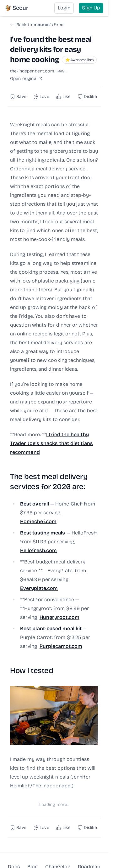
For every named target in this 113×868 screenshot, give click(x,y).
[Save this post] (18, 97)
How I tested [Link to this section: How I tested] (32, 671)
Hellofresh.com (38, 550)
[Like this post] (63, 97)
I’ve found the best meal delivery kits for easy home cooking (51, 49)
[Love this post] (41, 97)
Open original (26, 79)
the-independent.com (32, 71)
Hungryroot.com (59, 617)
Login (64, 8)
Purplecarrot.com (61, 646)
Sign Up (91, 8)
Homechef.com (38, 521)
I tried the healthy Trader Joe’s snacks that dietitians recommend (51, 443)
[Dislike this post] (87, 97)
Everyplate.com (39, 588)
